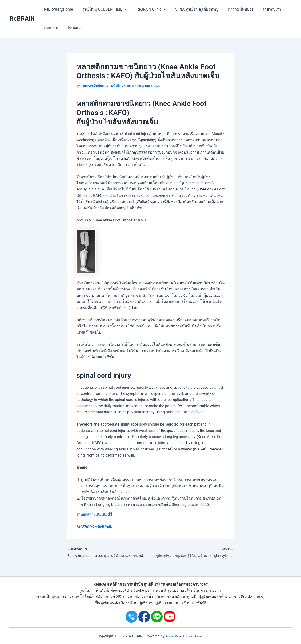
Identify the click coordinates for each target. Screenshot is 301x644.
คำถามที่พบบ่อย (232, 9)
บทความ (50, 28)
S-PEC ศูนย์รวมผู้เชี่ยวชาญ (190, 9)
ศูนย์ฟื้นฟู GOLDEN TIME (102, 9)
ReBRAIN (22, 19)
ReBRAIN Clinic (147, 9)
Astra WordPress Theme (185, 636)
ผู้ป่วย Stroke (134, 590)
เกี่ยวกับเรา (262, 9)
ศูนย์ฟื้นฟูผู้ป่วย (198, 597)
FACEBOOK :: (87, 527)
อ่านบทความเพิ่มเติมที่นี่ (96, 514)
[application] (122, 9)
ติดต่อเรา (72, 28)
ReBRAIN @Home (57, 9)
